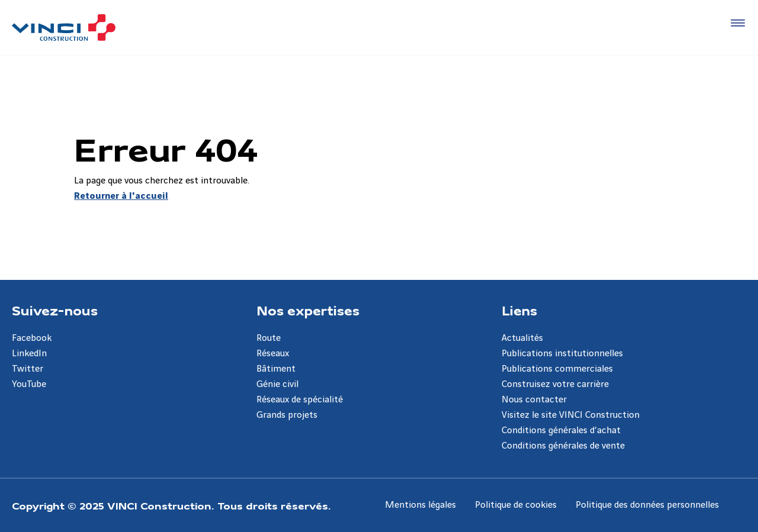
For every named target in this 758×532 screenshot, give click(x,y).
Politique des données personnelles (647, 505)
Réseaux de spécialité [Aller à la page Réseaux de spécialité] (300, 400)
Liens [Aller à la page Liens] (519, 310)
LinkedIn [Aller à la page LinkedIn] (29, 354)
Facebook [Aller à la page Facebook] (32, 338)
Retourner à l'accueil (121, 196)
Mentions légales (420, 505)
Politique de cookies (516, 505)
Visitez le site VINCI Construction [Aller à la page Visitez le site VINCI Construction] (571, 415)
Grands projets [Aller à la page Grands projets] (287, 415)
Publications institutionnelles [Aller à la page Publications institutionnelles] (562, 354)
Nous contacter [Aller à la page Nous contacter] (534, 400)
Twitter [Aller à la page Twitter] (28, 369)
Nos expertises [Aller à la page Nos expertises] (308, 310)
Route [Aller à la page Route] (269, 338)
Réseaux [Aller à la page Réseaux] (273, 354)
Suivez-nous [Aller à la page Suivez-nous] (55, 310)
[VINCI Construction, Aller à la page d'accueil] (64, 28)
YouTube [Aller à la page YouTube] (29, 384)
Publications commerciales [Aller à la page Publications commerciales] (557, 369)
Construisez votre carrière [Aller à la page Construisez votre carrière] (555, 384)
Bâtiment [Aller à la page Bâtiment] (276, 369)
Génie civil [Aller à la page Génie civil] (277, 384)
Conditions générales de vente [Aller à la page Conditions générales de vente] (563, 446)
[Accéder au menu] (735, 24)
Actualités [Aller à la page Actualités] (522, 338)
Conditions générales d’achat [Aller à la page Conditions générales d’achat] (561, 431)
